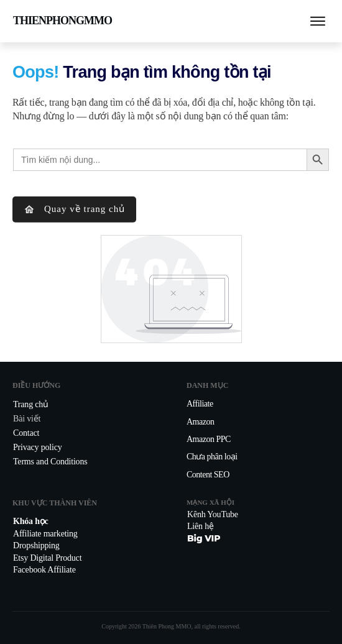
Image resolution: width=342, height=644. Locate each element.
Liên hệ (201, 526)
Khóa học (31, 521)
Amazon (200, 422)
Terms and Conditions (50, 462)
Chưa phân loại (212, 457)
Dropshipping (36, 545)
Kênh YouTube (213, 514)
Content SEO (208, 475)
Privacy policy (37, 447)
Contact (26, 433)
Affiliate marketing (45, 534)
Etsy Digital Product (47, 558)
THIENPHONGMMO (62, 21)
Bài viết (27, 419)
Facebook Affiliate (44, 570)
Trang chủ (31, 404)
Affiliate (200, 404)
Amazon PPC (209, 439)
